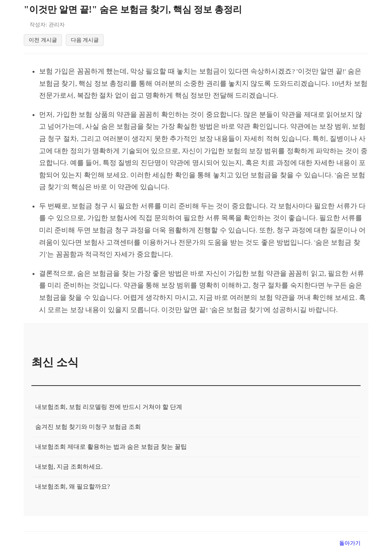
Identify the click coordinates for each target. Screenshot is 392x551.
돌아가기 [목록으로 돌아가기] (350, 544)
